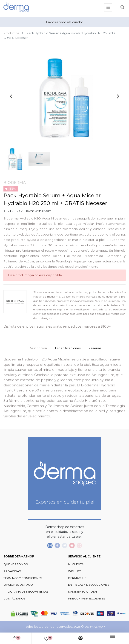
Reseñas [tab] (95, 348)
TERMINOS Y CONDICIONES (23, 578)
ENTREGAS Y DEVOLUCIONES (89, 585)
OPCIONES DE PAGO (18, 585)
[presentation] (11, 96)
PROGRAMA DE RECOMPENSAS (26, 592)
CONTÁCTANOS (14, 599)
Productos (11, 33)
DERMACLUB (77, 578)
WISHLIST (75, 571)
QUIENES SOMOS (16, 564)
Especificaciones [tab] (68, 348)
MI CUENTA (76, 564)
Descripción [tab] (38, 348)
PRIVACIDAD (12, 571)
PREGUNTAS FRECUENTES (86, 599)
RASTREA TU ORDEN (82, 592)
